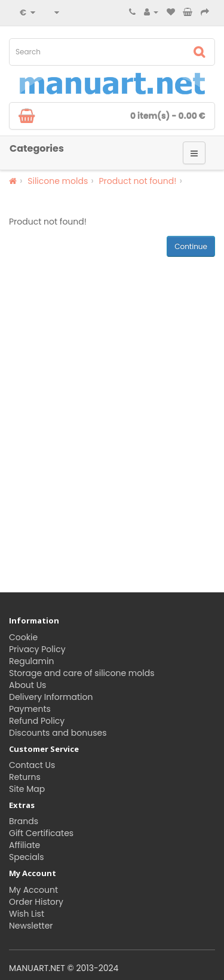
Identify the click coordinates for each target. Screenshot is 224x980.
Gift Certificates (41, 833)
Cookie (23, 637)
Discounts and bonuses (58, 733)
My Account (33, 890)
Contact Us (32, 765)
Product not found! (137, 181)
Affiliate (24, 845)
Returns (25, 777)
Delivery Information (51, 697)
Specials (27, 857)
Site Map (27, 789)
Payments (30, 709)
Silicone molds (58, 181)
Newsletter (31, 926)
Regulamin (31, 661)
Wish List (27, 914)
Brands (24, 821)
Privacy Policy (37, 649)
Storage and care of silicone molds (82, 673)
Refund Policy (37, 721)
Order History (36, 902)
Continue (191, 246)
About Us (27, 685)
